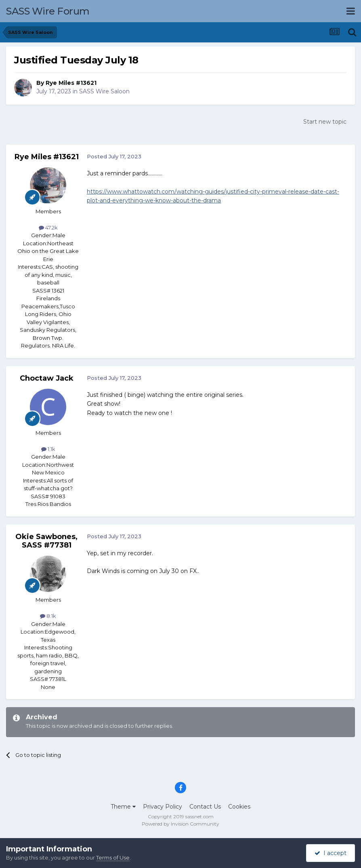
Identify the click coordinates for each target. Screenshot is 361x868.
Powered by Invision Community (180, 824)
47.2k (48, 228)
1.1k (48, 449)
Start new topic (325, 122)
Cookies (239, 807)
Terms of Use (113, 857)
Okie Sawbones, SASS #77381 (46, 541)
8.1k (48, 616)
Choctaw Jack (47, 378)
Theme (123, 807)
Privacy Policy (163, 807)
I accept (331, 853)
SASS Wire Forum (48, 11)
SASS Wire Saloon (104, 91)
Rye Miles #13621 (71, 83)
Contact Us (205, 807)
